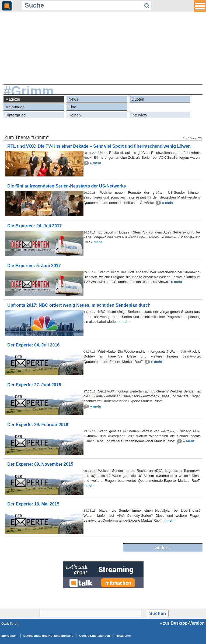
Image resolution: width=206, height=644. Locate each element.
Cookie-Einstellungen (95, 636)
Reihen (75, 115)
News (73, 99)
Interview (139, 115)
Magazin (13, 99)
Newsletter (123, 636)
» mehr (96, 163)
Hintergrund (15, 115)
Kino (72, 107)
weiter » (163, 548)
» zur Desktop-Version (182, 623)
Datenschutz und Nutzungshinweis (48, 636)
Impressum (9, 636)
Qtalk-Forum (10, 624)
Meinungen (15, 107)
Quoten (138, 99)
